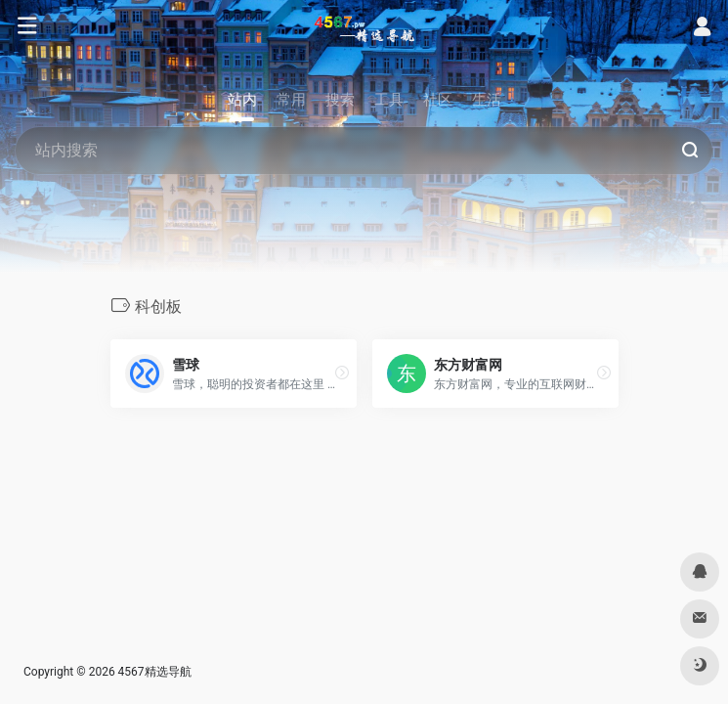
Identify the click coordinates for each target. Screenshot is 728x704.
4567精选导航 (155, 672)
